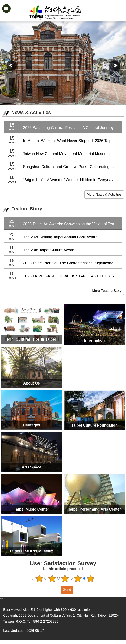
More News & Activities (104, 194)
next (114, 66)
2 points (52, 578)
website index (6, 9)
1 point (39, 578)
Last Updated (13, 631)
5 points (90, 578)
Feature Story (27, 209)
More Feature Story (107, 291)
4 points (78, 578)
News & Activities (31, 112)
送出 (57, 590)
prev (12, 66)
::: (1, 599)
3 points (65, 578)
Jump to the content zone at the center (2, 2)
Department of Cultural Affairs (70, 12)
